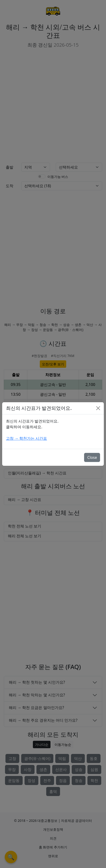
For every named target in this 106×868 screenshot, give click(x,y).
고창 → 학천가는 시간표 (26, 438)
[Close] (98, 408)
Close (92, 457)
